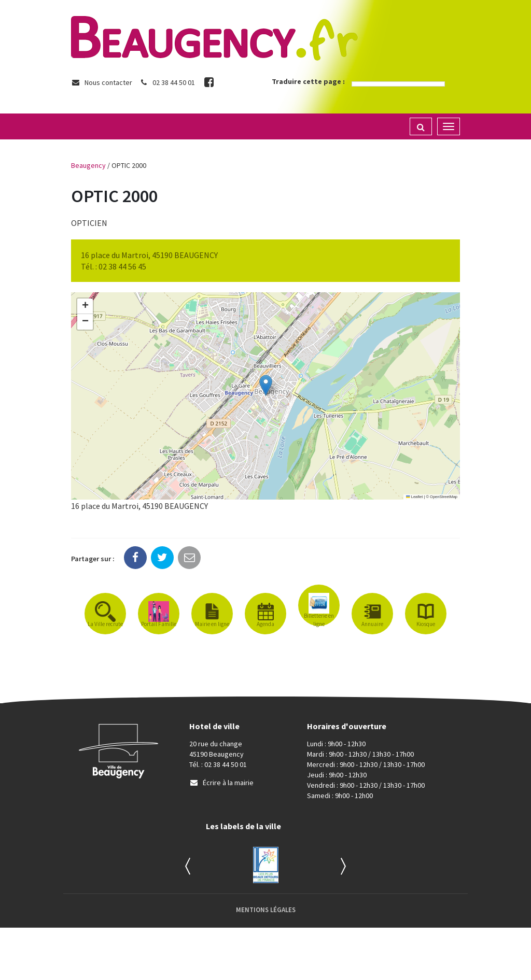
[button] (266, 385)
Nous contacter (102, 82)
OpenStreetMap (444, 497)
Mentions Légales (266, 910)
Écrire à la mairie (221, 783)
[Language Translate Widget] (398, 84)
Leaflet (414, 497)
